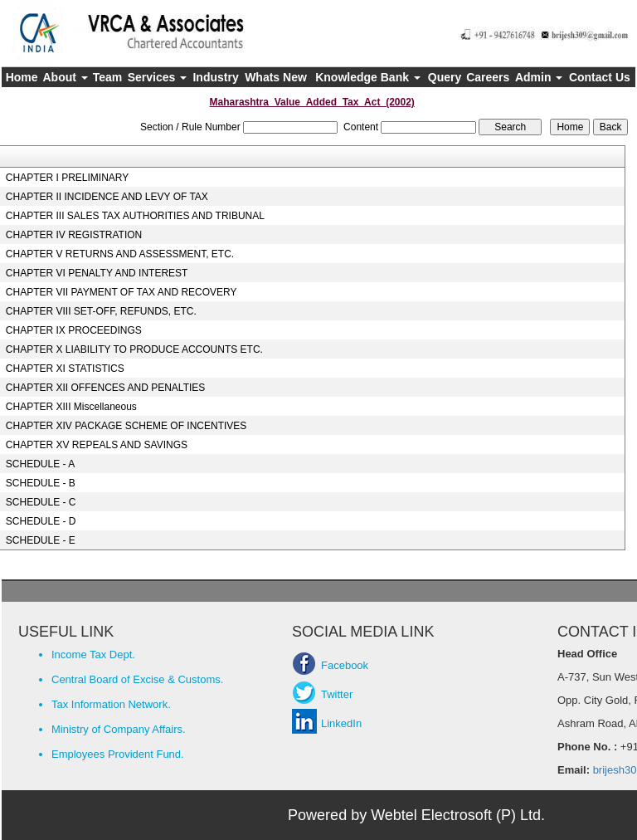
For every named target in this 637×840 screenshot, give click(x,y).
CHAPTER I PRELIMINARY (67, 178)
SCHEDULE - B (41, 483)
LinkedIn (341, 723)
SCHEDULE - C (41, 502)
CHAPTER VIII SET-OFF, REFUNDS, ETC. (101, 311)
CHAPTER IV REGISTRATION (74, 235)
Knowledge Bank (368, 77)
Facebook (345, 665)
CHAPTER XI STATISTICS (65, 369)
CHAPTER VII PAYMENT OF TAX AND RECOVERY (122, 292)
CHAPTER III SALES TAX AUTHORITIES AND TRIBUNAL (135, 216)
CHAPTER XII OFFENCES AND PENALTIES (106, 388)
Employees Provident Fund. (118, 754)
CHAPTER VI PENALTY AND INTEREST (97, 273)
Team (108, 77)
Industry (215, 77)
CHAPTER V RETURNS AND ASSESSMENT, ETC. (120, 254)
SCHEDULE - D (41, 521)
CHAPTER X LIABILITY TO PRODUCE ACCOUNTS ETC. (134, 349)
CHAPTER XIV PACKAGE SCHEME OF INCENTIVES (126, 426)
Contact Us (600, 77)
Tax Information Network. (111, 704)
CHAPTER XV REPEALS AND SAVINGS (97, 445)
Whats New (276, 77)
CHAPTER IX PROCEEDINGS (74, 330)
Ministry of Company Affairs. (119, 729)
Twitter (337, 694)
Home (22, 77)
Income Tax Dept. (93, 654)
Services (158, 77)
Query (445, 77)
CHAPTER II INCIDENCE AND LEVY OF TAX (107, 197)
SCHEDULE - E (41, 540)
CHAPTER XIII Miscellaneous (71, 407)
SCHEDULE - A (40, 464)
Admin (539, 77)
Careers (488, 77)
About (66, 77)
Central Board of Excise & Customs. (137, 679)
